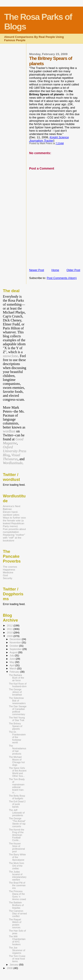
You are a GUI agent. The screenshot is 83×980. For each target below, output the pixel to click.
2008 (10, 968)
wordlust (9, 431)
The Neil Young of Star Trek (17, 719)
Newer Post (37, 270)
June (13, 659)
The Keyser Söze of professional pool (17, 847)
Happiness (9, 569)
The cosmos (10, 567)
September (16, 649)
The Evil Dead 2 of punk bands (17, 804)
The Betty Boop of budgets (17, 797)
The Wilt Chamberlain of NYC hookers (17, 940)
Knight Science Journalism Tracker (49, 139)
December (16, 639)
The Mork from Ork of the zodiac (16, 866)
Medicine (8, 572)
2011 (10, 629)
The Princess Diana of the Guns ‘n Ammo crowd (17, 895)
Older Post (73, 270)
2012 (10, 625)
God (5, 575)
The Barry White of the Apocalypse (17, 857)
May (12, 662)
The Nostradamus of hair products (17, 750)
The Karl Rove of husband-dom (18, 685)
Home (55, 270)
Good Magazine (13, 441)
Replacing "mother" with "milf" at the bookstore (14, 538)
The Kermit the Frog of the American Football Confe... (16, 835)
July (12, 655)
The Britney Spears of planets (15, 726)
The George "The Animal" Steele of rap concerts (17, 822)
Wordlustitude (13, 463)
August (14, 652)
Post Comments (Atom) (62, 278)
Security (8, 578)
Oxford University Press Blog (15, 451)
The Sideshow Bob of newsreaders (17, 701)
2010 (10, 632)
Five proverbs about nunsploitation (14, 530)
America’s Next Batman (12, 508)
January (14, 965)
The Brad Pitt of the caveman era (17, 885)
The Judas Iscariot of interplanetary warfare (18, 876)
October (14, 646)
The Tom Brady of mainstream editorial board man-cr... (17, 786)
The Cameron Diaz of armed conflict (18, 914)
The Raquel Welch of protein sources (15, 923)
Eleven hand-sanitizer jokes (11, 513)
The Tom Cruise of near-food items (17, 959)
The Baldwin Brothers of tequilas (16, 905)
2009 (10, 636)
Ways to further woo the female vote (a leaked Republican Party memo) (14, 522)
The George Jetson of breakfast (15, 692)
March (14, 668)
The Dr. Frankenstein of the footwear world (17, 737)
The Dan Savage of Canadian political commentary (18, 710)
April (13, 665)
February (15, 672)
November (16, 642)
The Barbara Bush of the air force (16, 678)
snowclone (10, 356)
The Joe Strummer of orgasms (17, 950)
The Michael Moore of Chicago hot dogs (17, 761)
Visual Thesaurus (12, 457)
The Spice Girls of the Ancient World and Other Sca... (18, 772)
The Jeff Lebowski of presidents (17, 813)
